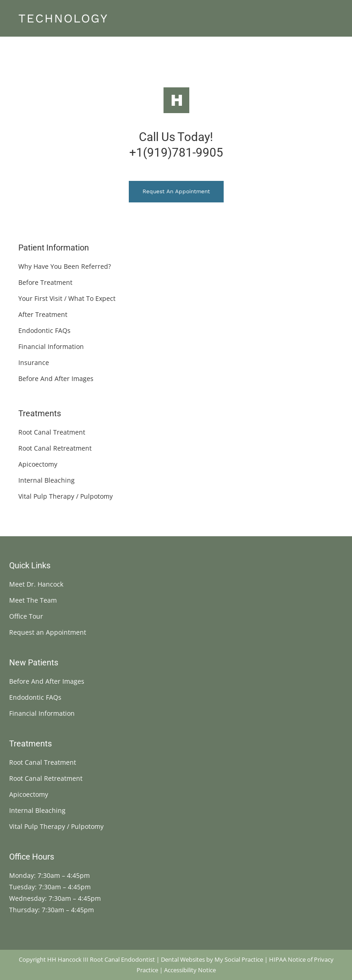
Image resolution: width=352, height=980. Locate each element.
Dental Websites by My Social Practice (212, 959)
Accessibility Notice (190, 970)
